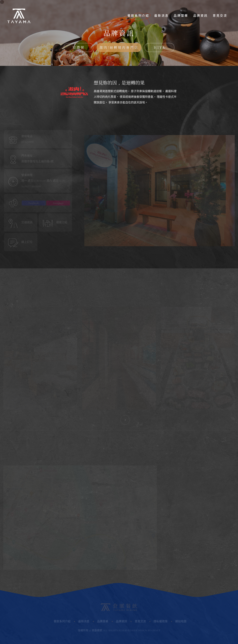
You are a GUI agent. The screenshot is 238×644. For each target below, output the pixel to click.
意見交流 (220, 16)
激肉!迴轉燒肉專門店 (119, 47)
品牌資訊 (200, 16)
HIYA (160, 47)
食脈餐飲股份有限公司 (19, 16)
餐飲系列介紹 (138, 16)
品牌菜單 (181, 16)
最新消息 (161, 16)
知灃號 (79, 47)
